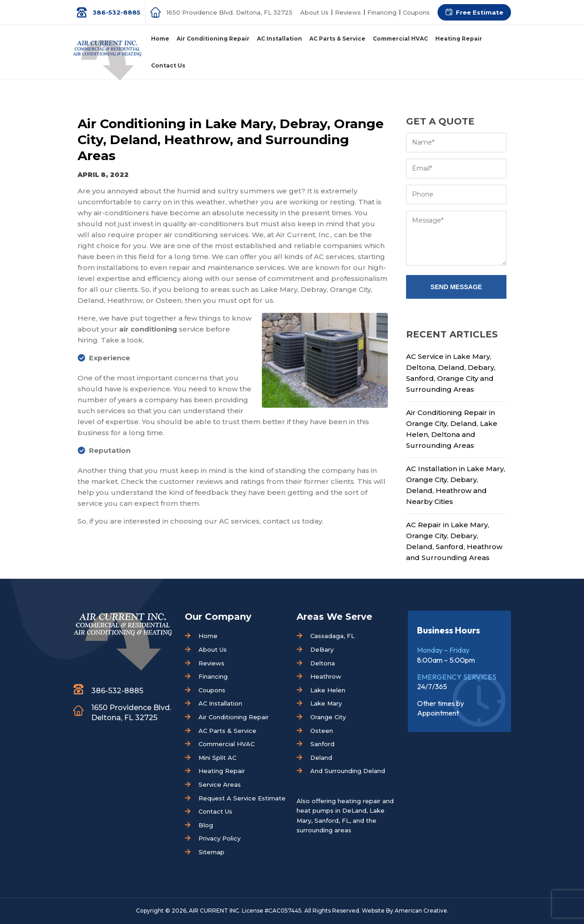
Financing (382, 12)
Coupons (416, 12)
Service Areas (220, 784)
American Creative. (422, 911)
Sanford (322, 744)
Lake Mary (326, 703)
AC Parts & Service (227, 731)
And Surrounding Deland (348, 771)
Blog (206, 825)
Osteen (322, 731)
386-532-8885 (117, 12)
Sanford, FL (332, 820)
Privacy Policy (219, 838)
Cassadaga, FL (332, 636)
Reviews (348, 12)
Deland (321, 758)
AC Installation (220, 703)
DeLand (354, 810)
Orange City (328, 717)
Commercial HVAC (227, 744)
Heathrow (326, 676)
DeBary (322, 649)
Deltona (323, 663)
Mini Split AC (217, 758)
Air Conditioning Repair (234, 717)
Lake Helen (328, 690)
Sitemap (211, 852)
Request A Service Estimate (242, 798)
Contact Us (215, 811)
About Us (314, 12)
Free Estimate (480, 12)
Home (208, 636)
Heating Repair (222, 771)
